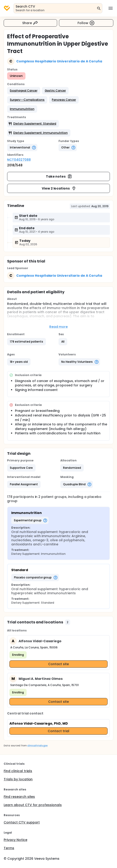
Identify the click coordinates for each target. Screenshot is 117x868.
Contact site (59, 664)
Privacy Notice (15, 840)
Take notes (59, 176)
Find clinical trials (18, 771)
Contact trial (58, 731)
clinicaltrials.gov (37, 746)
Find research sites (19, 797)
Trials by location (18, 779)
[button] (24, 91)
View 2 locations (59, 188)
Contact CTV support (22, 822)
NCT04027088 (19, 160)
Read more (59, 327)
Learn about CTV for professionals (33, 805)
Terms (9, 848)
